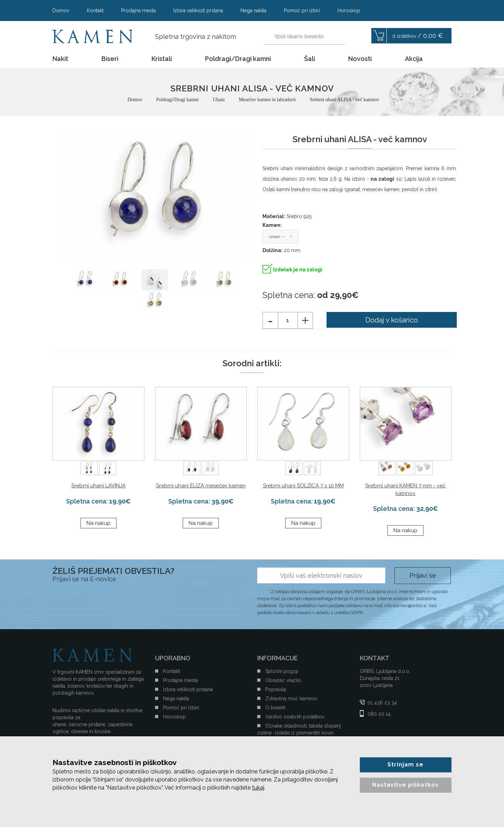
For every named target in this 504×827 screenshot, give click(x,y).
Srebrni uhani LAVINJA (99, 486)
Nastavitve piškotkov (405, 785)
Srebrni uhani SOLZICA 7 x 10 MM (303, 486)
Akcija (414, 59)
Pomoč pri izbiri (302, 11)
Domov (61, 11)
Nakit (60, 59)
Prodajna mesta (138, 11)
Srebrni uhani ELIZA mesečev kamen (201, 486)
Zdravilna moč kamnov (291, 699)
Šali (310, 59)
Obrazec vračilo (283, 680)
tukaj (258, 788)
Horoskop (349, 11)
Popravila (276, 689)
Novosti (360, 59)
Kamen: (272, 225)
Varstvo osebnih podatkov (295, 717)
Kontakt (95, 11)
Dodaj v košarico (392, 320)
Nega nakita (253, 11)
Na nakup (99, 523)
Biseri (110, 59)
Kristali (162, 59)
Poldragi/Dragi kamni (238, 59)
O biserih (275, 708)
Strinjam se (405, 765)
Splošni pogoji (282, 671)
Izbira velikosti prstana (198, 11)
